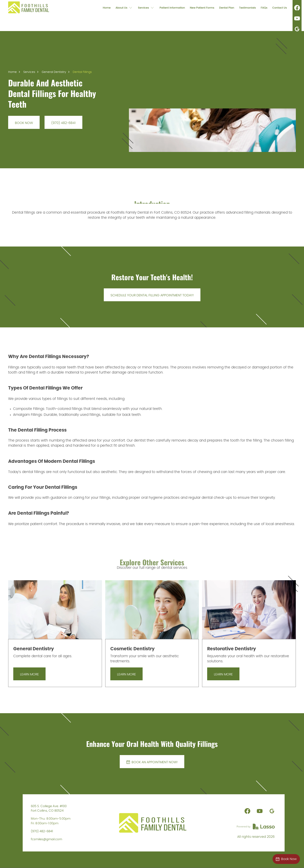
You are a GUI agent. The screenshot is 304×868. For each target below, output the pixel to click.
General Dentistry (54, 72)
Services (29, 72)
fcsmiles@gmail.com (46, 839)
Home (12, 72)
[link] (29, 7)
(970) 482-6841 (42, 831)
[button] (124, 7)
